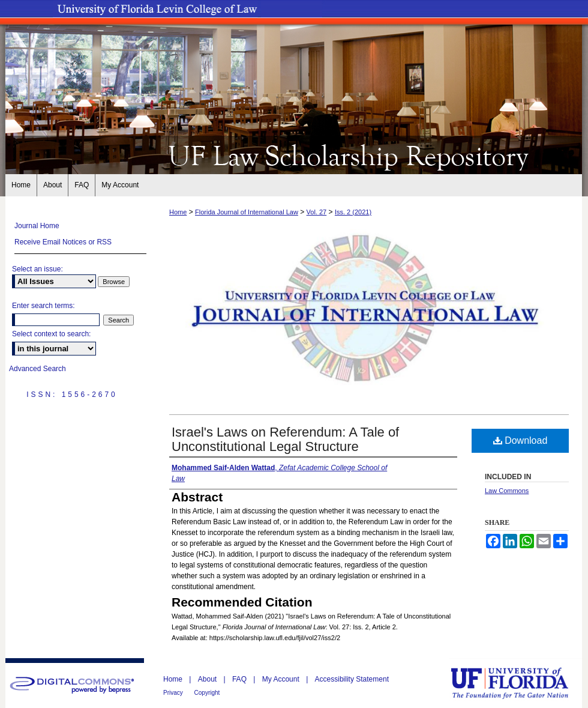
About (208, 679)
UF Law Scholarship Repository (294, 155)
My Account (282, 679)
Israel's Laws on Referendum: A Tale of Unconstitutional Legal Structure (285, 439)
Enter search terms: (43, 306)
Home (178, 212)
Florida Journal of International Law (247, 212)
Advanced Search (37, 369)
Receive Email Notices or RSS (63, 242)
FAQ (240, 679)
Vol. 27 (317, 212)
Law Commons (507, 491)
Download (520, 440)
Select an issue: (37, 269)
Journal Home (37, 226)
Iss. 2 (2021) (353, 212)
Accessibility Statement (352, 679)
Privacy (174, 693)
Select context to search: (51, 334)
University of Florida (518, 683)
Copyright (207, 693)
